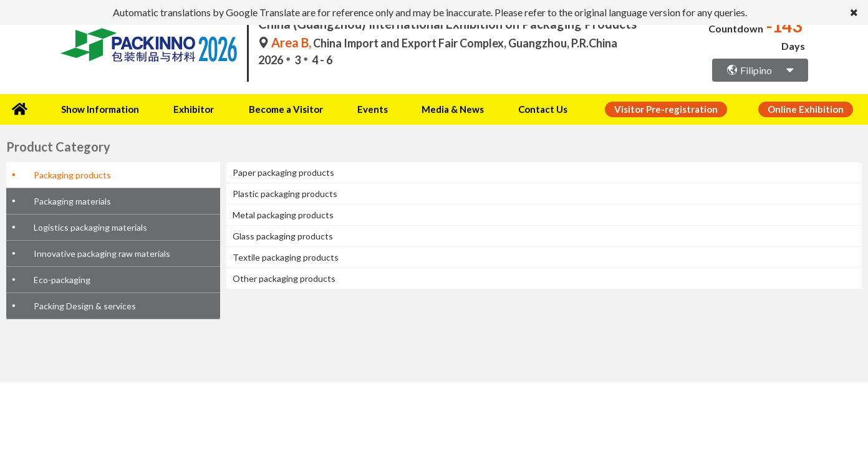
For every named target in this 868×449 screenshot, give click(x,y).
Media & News (428, 109)
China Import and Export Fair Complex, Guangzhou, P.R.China (438, 43)
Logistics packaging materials (90, 225)
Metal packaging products (283, 213)
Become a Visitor (275, 109)
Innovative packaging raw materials (102, 252)
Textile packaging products (286, 255)
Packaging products (72, 173)
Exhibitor (187, 109)
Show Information (97, 109)
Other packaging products (284, 277)
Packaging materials (72, 199)
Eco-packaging (62, 278)
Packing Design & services (85, 304)
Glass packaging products (283, 234)
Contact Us (514, 109)
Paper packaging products (283, 171)
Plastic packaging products (285, 192)
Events (355, 109)
